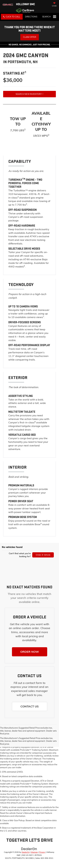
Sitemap (34, 852)
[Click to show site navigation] (55, 17)
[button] (12, 17)
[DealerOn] (29, 849)
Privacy (42, 852)
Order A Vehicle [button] (43, 555)
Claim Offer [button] (30, 37)
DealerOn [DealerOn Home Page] (26, 852)
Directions (31, 17)
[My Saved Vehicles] (54, 5)
